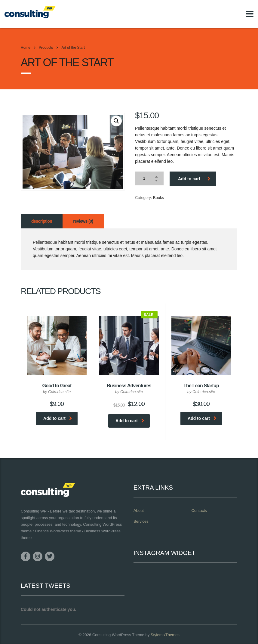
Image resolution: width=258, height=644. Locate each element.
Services (141, 521)
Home (26, 48)
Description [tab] (42, 221)
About (139, 511)
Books (158, 198)
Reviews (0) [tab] (83, 221)
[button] (116, 121)
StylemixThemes (165, 635)
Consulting (101, 635)
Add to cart (194, 179)
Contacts (199, 511)
